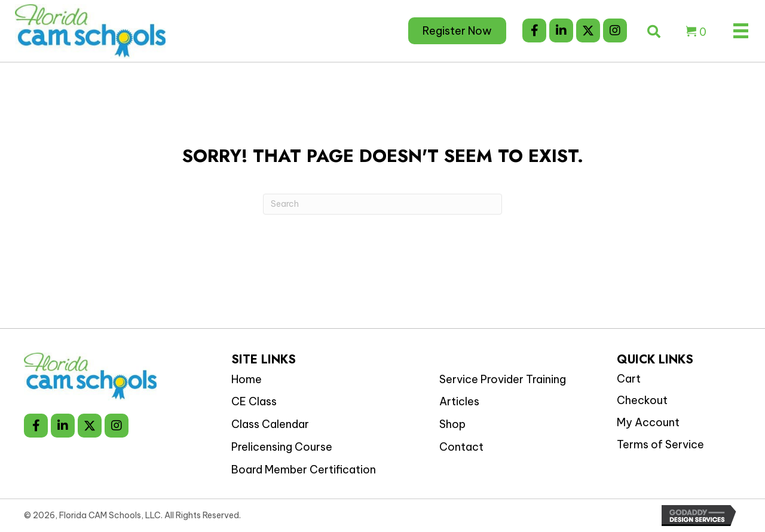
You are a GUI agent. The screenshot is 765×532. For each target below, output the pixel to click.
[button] (534, 30)
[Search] (382, 204)
